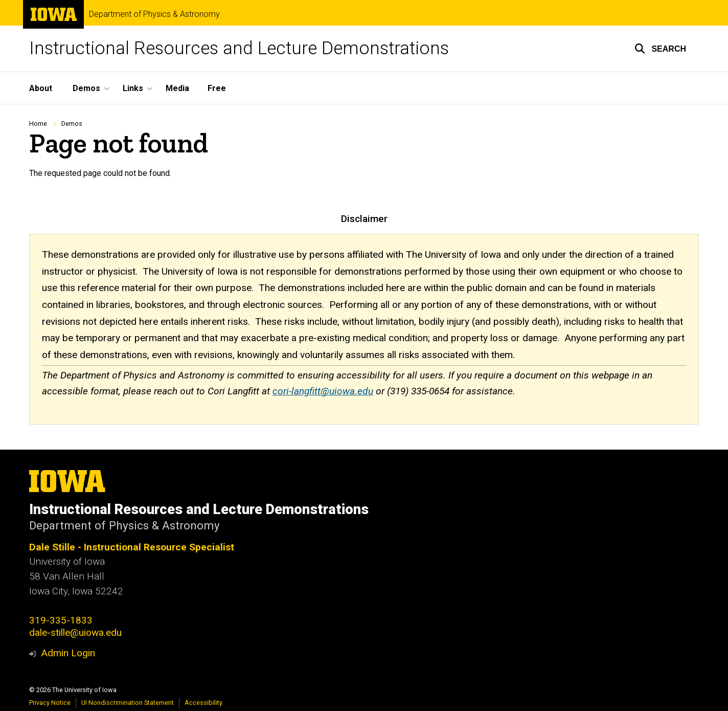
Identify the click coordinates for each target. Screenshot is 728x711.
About (41, 88)
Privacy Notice (50, 703)
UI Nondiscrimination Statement (128, 703)
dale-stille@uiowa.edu (75, 632)
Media (177, 88)
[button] (660, 49)
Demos (72, 124)
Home (38, 124)
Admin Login (68, 653)
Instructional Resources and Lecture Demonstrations (239, 48)
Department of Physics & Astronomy (154, 14)
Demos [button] (86, 88)
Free (217, 88)
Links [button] (133, 88)
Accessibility (203, 703)
